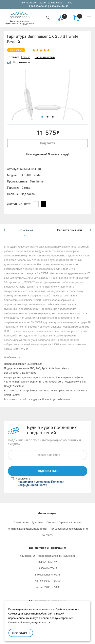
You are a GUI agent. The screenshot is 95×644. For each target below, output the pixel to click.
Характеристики (69, 230)
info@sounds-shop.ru (47, 575)
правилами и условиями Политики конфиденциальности (41, 484)
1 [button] (42, 117)
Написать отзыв (45, 57)
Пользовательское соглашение (69, 529)
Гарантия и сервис (70, 522)
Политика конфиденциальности (27, 529)
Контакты (48, 535)
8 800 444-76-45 (59, 6)
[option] (47, 95)
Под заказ (47, 143)
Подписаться (47, 471)
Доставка (38, 522)
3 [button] (53, 117)
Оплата (51, 522)
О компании (21, 522)
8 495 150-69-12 (38, 6)
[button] (5, 230)
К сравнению (18, 62)
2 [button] (47, 117)
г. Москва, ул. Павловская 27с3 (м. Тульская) (47, 556)
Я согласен (21, 633)
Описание (26, 230)
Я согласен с (48, 482)
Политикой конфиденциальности (29, 622)
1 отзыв (25, 57)
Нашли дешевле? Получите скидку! (48, 154)
